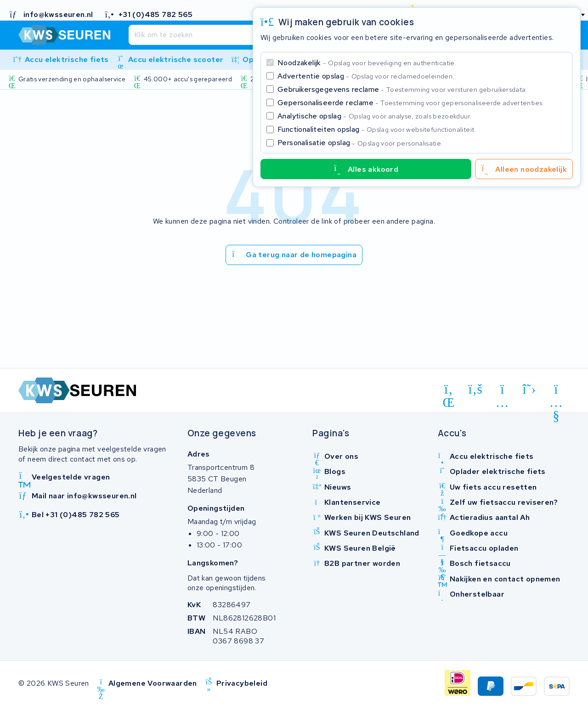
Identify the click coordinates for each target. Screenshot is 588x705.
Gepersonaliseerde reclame (411, 103)
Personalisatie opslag (360, 143)
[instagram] (502, 391)
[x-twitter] (529, 389)
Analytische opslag (374, 116)
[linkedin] (449, 391)
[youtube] (556, 391)
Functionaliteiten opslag (377, 129)
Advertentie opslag (366, 76)
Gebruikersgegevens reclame (402, 89)
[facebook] (476, 389)
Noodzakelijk (367, 63)
